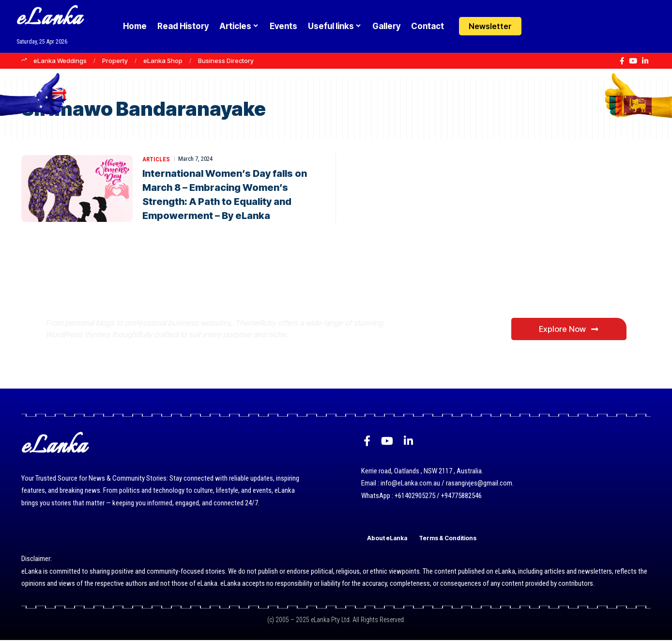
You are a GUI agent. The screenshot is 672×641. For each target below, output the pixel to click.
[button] (558, 26)
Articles (156, 159)
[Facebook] (622, 61)
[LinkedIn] (645, 61)
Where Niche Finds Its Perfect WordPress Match (207, 289)
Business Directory (226, 61)
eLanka (49, 19)
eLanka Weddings (60, 61)
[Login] (539, 26)
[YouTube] (633, 61)
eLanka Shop (163, 61)
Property (115, 61)
